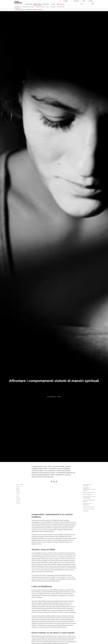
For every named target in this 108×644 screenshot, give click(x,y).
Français (18, 493)
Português (18, 499)
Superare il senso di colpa (88, 509)
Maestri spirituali (60, 7)
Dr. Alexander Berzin (51, 397)
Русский (18, 501)
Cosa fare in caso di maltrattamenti (87, 504)
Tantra (47, 7)
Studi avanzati (46, 4)
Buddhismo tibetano (37, 4)
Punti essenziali (29, 4)
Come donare (61, 4)
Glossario (76, 1)
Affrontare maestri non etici (89, 507)
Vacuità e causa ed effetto (88, 493)
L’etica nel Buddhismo (88, 495)
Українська (19, 503)
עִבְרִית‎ (17, 495)
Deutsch (18, 487)
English (18, 489)
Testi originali (53, 7)
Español (18, 491)
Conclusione (86, 511)
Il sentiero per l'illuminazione (28, 7)
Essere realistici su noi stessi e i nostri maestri (89, 497)
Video (83, 1)
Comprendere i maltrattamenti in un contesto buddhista (89, 489)
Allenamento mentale (40, 7)
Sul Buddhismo (18, 7)
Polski (17, 497)
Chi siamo (53, 4)
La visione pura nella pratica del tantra (89, 501)
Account (90, 1)
